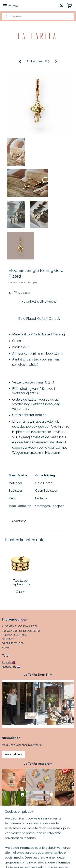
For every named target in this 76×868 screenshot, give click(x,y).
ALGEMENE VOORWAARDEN (20, 626)
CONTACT (8, 639)
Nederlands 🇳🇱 (11, 667)
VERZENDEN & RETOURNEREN (21, 631)
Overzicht (19, 521)
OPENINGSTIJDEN (13, 643)
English (7, 662)
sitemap (60, 861)
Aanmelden (13, 754)
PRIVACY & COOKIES (14, 635)
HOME (6, 648)
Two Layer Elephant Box (20, 582)
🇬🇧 (13, 662)
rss (67, 861)
